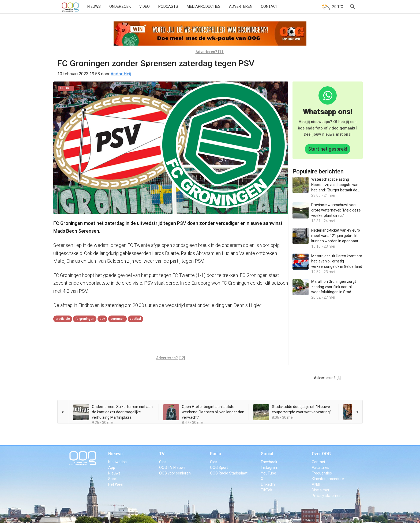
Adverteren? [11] (210, 52)
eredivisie (63, 319)
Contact (269, 6)
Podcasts (168, 6)
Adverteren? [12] (171, 358)
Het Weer (116, 484)
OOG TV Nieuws (172, 468)
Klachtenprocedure (328, 479)
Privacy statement (327, 496)
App (112, 468)
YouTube (269, 473)
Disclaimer (321, 490)
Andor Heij (121, 74)
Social (267, 454)
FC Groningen (85, 319)
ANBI (316, 484)
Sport (113, 479)
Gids (163, 462)
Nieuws (94, 6)
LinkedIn (268, 484)
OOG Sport (219, 468)
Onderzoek (120, 6)
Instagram (270, 468)
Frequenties (322, 473)
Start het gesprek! (328, 149)
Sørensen (117, 319)
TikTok (267, 490)
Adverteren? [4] (327, 378)
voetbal (135, 319)
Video (145, 6)
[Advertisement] (171, 340)
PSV (102, 319)
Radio (216, 454)
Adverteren (241, 6)
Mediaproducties (204, 6)
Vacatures (320, 468)
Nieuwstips (117, 462)
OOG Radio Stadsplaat (229, 473)
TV (162, 454)
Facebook (269, 462)
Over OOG (321, 454)
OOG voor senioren (175, 473)
